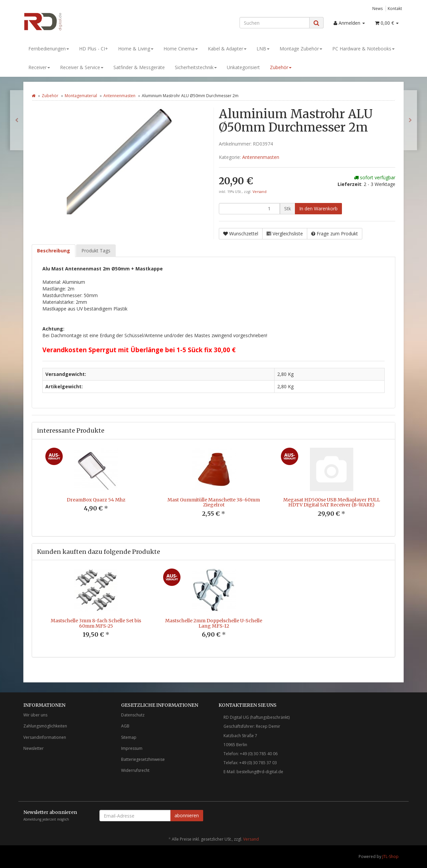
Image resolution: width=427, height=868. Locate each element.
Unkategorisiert (243, 67)
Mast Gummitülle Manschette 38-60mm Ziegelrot (214, 502)
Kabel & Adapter (227, 49)
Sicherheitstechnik (196, 67)
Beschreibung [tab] (54, 251)
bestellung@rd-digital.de (260, 772)
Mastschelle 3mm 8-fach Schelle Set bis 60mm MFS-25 (96, 623)
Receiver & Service (82, 67)
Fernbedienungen (49, 49)
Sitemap (129, 737)
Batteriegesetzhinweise (143, 759)
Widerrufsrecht (135, 770)
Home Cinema (181, 49)
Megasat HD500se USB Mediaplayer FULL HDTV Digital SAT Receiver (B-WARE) (332, 502)
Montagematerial (81, 96)
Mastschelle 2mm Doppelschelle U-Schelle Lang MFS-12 (214, 623)
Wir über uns (35, 715)
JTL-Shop (390, 856)
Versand (260, 192)
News (378, 8)
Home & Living (136, 49)
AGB (125, 726)
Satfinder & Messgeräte (139, 67)
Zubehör (281, 67)
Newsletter (34, 748)
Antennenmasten (119, 96)
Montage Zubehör (301, 49)
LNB (263, 49)
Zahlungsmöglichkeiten (45, 726)
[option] (96, 485)
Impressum (132, 748)
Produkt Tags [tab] (96, 251)
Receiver (39, 67)
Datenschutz (133, 715)
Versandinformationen (45, 737)
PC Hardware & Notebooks (363, 49)
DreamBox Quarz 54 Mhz (96, 500)
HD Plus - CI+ (94, 49)
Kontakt (395, 8)
